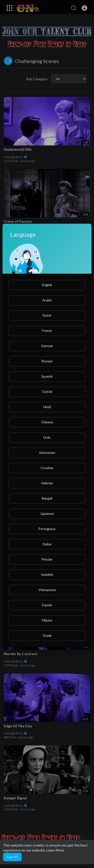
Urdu (47, 437)
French (47, 331)
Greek (47, 636)
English (47, 285)
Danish (47, 605)
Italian (47, 544)
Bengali (47, 498)
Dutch (47, 315)
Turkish (47, 392)
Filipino (47, 620)
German (47, 346)
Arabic (47, 300)
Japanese (47, 514)
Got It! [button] (12, 857)
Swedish (47, 575)
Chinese (47, 422)
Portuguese (47, 529)
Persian (47, 559)
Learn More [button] (55, 850)
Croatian (47, 468)
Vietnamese (47, 590)
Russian (47, 361)
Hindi (47, 407)
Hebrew (47, 483)
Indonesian (47, 453)
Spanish (47, 376)
